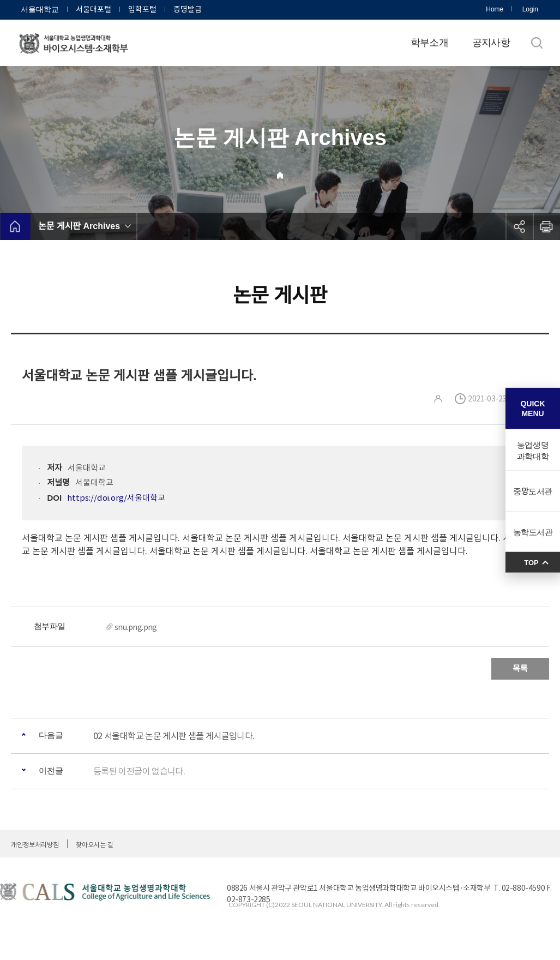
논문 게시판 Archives (79, 226)
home (15, 226)
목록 (520, 668)
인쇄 (546, 226)
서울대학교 (40, 9)
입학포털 (142, 9)
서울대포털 (94, 9)
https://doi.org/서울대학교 (116, 498)
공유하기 (519, 226)
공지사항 (491, 43)
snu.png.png (136, 627)
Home (495, 9)
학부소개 (429, 43)
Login (530, 9)
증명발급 (188, 9)
